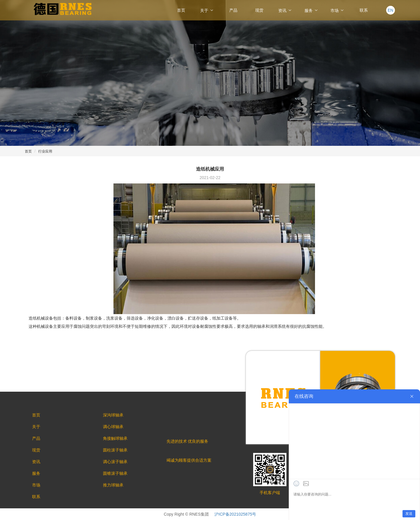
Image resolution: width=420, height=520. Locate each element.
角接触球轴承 (115, 438)
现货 (259, 10)
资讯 (285, 10)
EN (390, 10)
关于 (207, 10)
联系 (364, 10)
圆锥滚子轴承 (115, 473)
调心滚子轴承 (115, 462)
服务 (311, 10)
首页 (181, 10)
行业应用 (45, 151)
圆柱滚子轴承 (115, 450)
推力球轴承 (113, 485)
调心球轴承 (113, 427)
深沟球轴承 (113, 415)
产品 (233, 10)
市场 (337, 10)
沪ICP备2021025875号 (235, 514)
